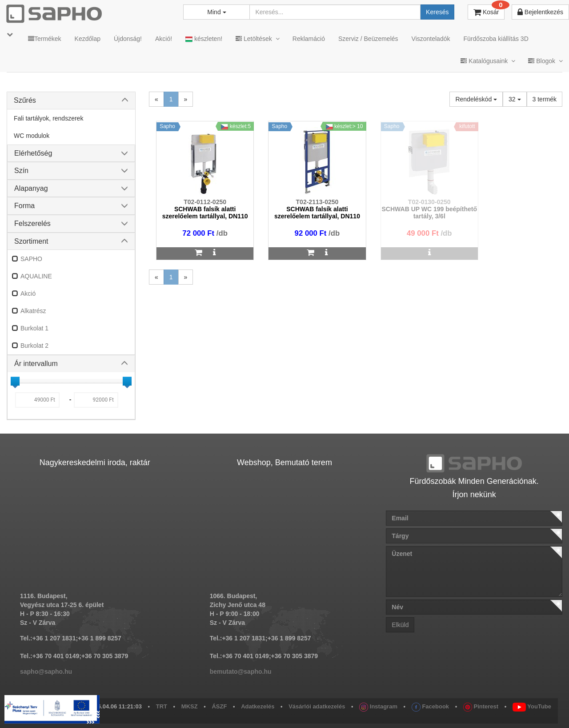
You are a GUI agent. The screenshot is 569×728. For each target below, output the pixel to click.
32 (515, 99)
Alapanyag (31, 188)
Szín (21, 171)
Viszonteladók (431, 39)
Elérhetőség (33, 153)
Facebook (430, 706)
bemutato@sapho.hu (241, 672)
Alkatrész (33, 311)
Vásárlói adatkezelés (317, 706)
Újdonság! (128, 39)
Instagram (378, 706)
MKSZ (190, 706)
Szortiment (31, 241)
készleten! (204, 39)
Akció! (164, 39)
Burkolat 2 (34, 346)
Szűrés (25, 100)
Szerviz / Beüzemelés (368, 39)
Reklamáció (309, 39)
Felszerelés (32, 223)
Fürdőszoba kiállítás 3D (496, 39)
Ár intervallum (36, 364)
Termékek (45, 39)
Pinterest (481, 706)
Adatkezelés (258, 706)
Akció (28, 294)
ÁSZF (219, 706)
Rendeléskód (476, 99)
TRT (162, 706)
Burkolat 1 (34, 328)
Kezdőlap (88, 39)
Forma (24, 206)
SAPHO (31, 259)
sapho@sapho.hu (46, 672)
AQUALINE (36, 276)
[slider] (15, 381)
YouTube (532, 706)
